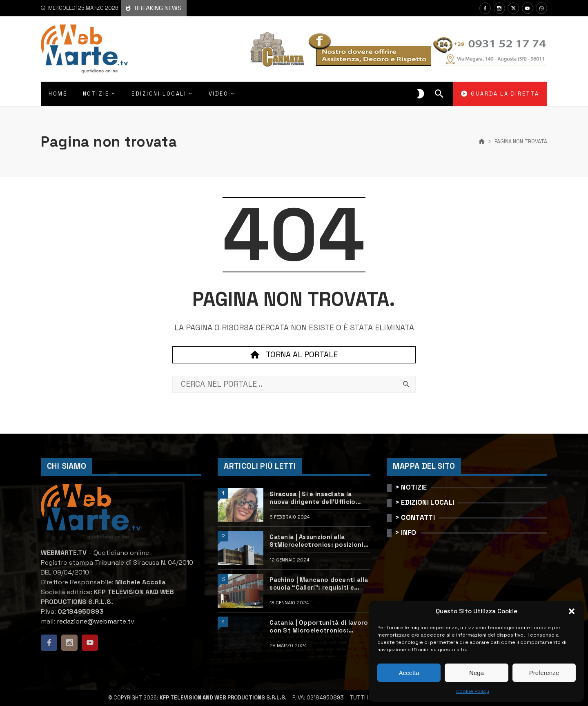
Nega (477, 673)
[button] (572, 611)
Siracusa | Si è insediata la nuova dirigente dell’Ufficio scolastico (312, 498)
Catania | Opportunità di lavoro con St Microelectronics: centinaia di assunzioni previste (320, 627)
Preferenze (544, 673)
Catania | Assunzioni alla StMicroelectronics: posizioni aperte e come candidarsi (316, 541)
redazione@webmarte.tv (96, 621)
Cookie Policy (473, 691)
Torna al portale (294, 355)
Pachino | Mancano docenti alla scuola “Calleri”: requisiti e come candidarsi (319, 584)
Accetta (409, 673)
